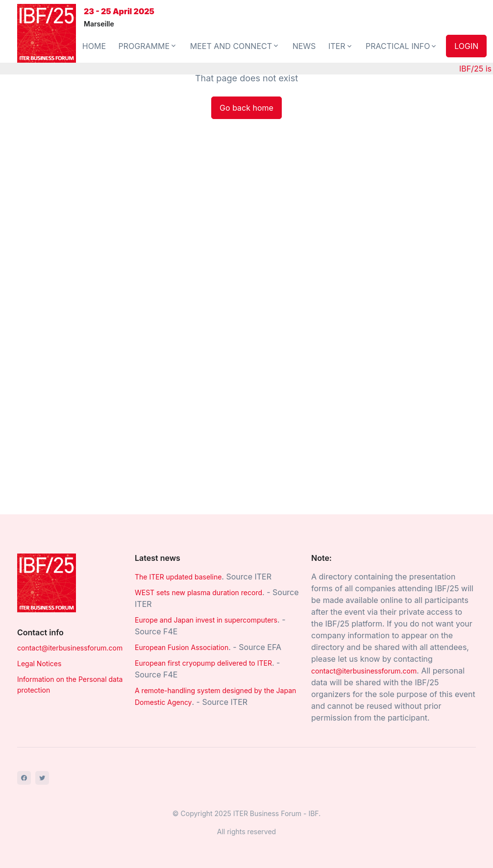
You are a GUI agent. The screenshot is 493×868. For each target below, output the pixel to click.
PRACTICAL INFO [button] (402, 46)
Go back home (246, 108)
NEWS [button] (304, 46)
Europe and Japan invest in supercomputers (206, 620)
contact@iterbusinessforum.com (70, 648)
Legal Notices (39, 663)
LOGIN (466, 46)
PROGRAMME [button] (148, 46)
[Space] (47, 582)
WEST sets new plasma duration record (198, 592)
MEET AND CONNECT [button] (235, 46)
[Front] (47, 33)
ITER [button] (341, 46)
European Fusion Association (182, 647)
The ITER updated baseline (178, 577)
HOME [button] (94, 46)
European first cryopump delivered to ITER (203, 663)
